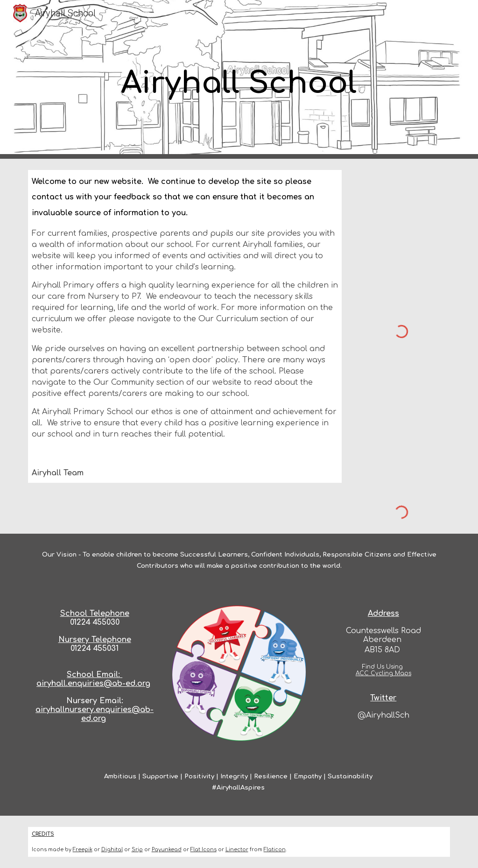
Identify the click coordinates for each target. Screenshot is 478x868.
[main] (239, 80)
